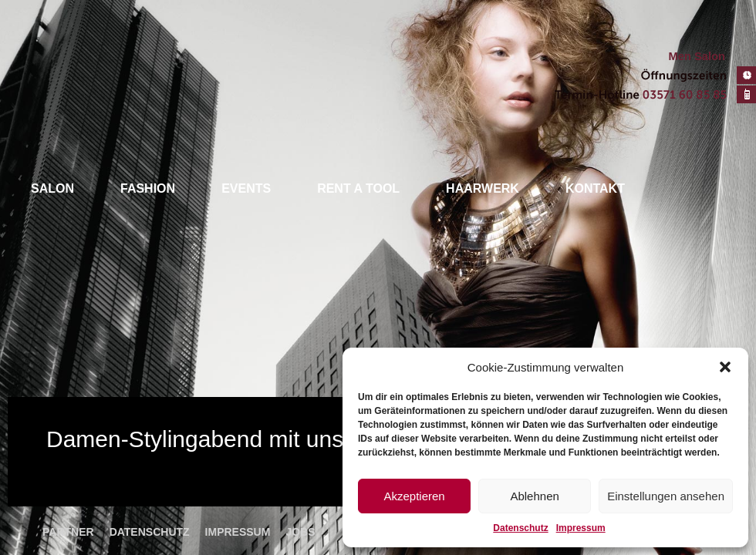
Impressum (581, 528)
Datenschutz (520, 528)
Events (246, 188)
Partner (68, 532)
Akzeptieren (414, 496)
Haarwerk (483, 188)
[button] (725, 367)
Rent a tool (358, 188)
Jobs (300, 532)
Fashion (148, 188)
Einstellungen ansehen (666, 496)
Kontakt (595, 188)
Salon (52, 188)
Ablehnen (534, 496)
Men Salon (697, 56)
